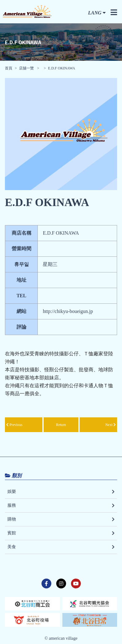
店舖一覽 (27, 68)
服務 (61, 505)
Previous (14, 425)
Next (111, 425)
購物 (61, 519)
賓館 (61, 533)
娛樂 (61, 492)
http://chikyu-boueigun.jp (68, 311)
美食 (61, 547)
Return (61, 425)
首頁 (9, 68)
